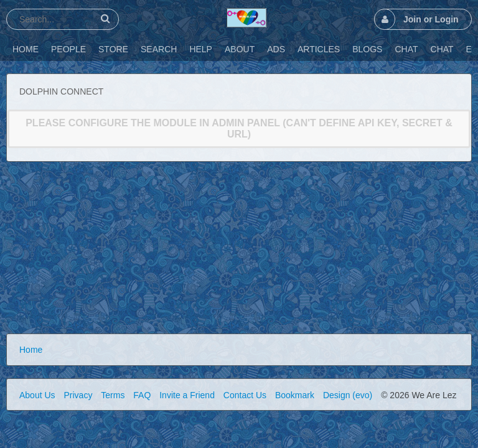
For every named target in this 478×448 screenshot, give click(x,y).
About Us (37, 395)
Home (31, 350)
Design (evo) (348, 395)
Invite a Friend (187, 395)
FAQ (142, 395)
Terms (113, 395)
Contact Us (245, 395)
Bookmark (295, 395)
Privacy (78, 395)
